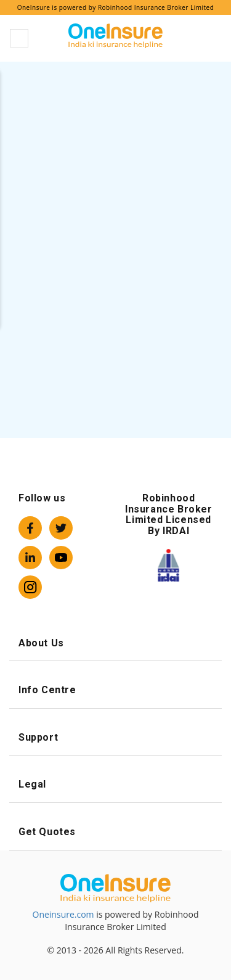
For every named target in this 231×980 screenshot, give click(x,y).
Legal (115, 784)
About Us (115, 643)
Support (115, 737)
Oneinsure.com (63, 914)
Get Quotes (115, 832)
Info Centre (115, 690)
